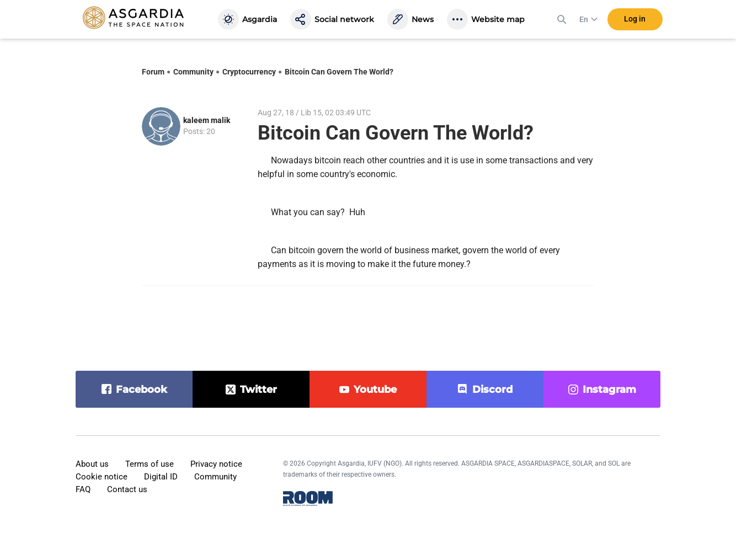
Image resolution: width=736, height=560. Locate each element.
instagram (609, 390)
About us (92, 464)
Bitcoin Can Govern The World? (339, 72)
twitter (258, 390)
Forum (153, 72)
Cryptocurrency (249, 72)
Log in (635, 22)
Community (193, 72)
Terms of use (150, 464)
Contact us (127, 489)
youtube (375, 390)
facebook (142, 390)
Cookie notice (102, 477)
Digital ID (161, 477)
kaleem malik (207, 120)
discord (492, 390)
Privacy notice (216, 464)
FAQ (83, 489)
